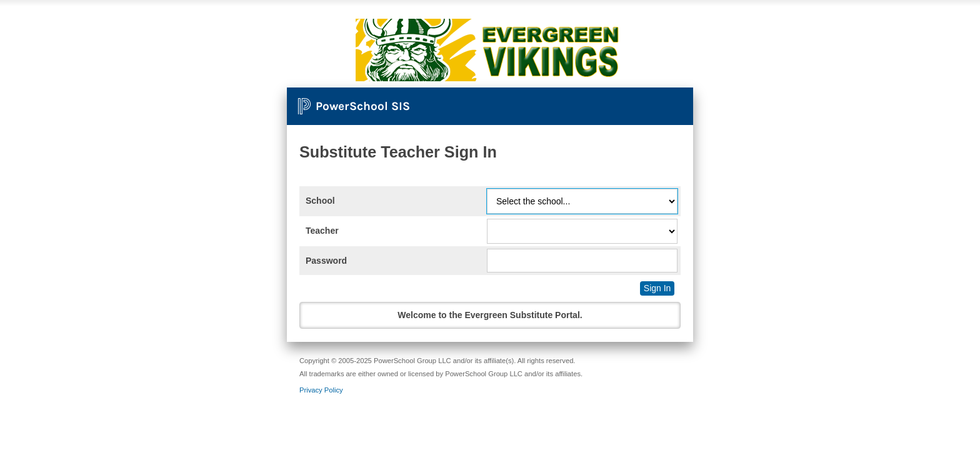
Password (326, 261)
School (320, 201)
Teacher (322, 231)
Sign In (657, 288)
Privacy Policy (321, 390)
